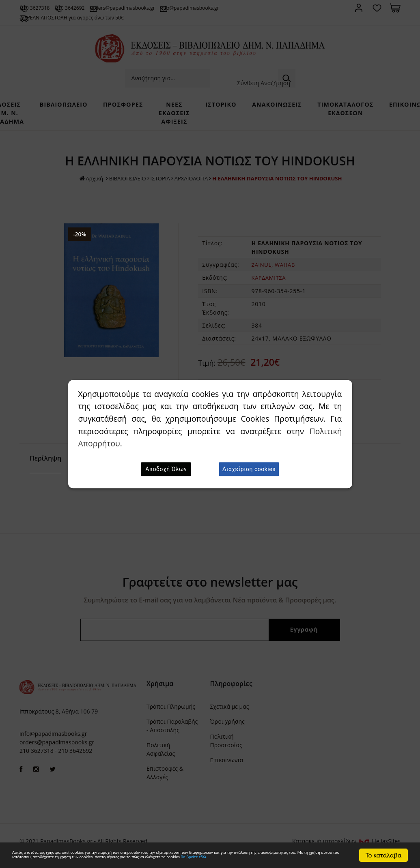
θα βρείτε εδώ (169, 859)
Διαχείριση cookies (249, 469)
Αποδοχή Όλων (166, 469)
